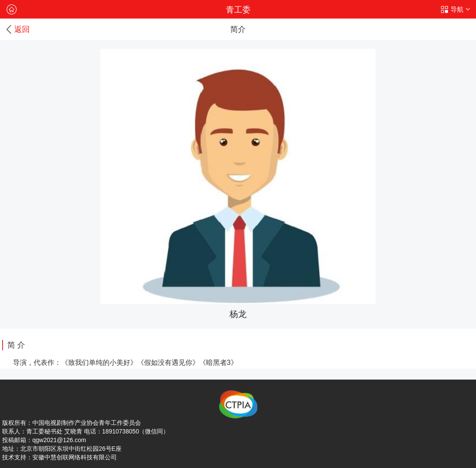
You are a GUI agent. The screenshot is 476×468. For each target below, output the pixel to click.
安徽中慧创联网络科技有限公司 (75, 457)
